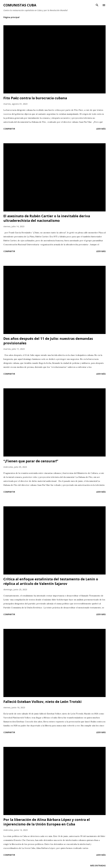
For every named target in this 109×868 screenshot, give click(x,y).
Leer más (101, 129)
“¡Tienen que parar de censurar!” (31, 461)
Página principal (11, 17)
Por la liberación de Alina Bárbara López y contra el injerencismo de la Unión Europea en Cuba (47, 822)
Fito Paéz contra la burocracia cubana (35, 98)
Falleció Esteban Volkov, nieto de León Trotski (43, 702)
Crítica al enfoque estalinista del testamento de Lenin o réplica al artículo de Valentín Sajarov (51, 581)
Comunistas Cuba (20, 5)
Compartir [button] (9, 129)
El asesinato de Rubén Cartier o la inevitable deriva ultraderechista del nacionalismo (47, 218)
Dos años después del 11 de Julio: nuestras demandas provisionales (48, 341)
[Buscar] (97, 5)
